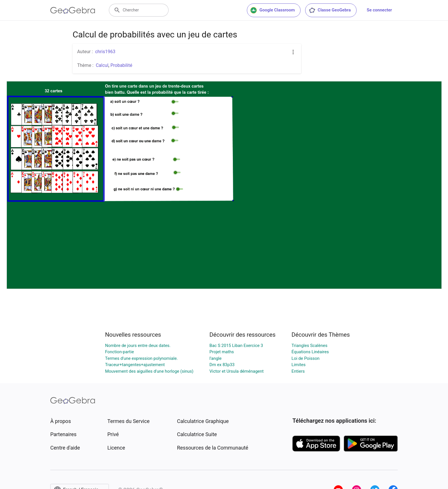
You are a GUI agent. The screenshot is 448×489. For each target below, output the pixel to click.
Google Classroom (273, 10)
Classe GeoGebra (330, 10)
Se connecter (379, 10)
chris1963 (105, 52)
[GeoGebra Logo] (73, 10)
